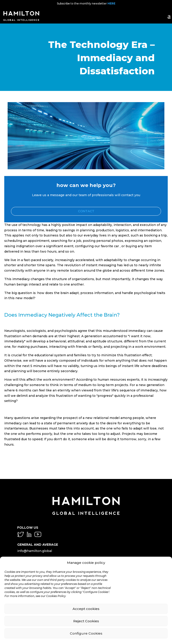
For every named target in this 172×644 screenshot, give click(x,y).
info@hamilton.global (35, 551)
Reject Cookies (86, 621)
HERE (111, 3)
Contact (86, 211)
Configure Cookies (86, 633)
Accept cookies (86, 609)
